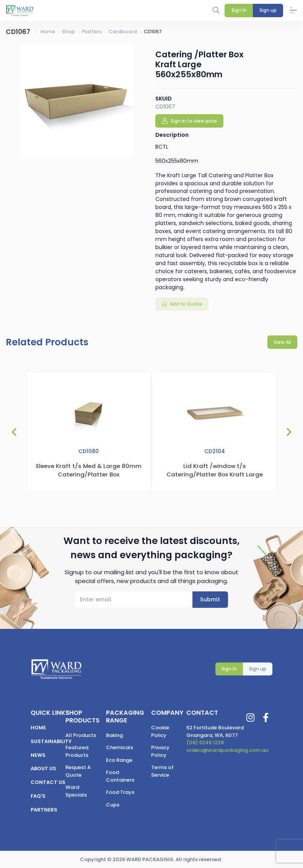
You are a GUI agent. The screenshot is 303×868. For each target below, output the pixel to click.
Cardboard (123, 32)
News (38, 755)
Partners (44, 810)
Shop (68, 32)
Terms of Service (162, 771)
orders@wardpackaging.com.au (227, 750)
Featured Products (77, 751)
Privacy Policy (160, 751)
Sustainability (51, 741)
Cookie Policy (160, 731)
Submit (210, 599)
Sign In (229, 669)
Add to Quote (185, 304)
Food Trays (120, 792)
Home (48, 32)
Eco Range (119, 760)
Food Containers (120, 776)
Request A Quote (78, 771)
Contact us (48, 782)
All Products (81, 735)
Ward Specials (76, 791)
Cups (113, 805)
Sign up (258, 669)
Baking (114, 735)
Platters (92, 32)
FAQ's (38, 796)
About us (43, 768)
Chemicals (120, 747)
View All (282, 342)
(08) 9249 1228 (205, 742)
